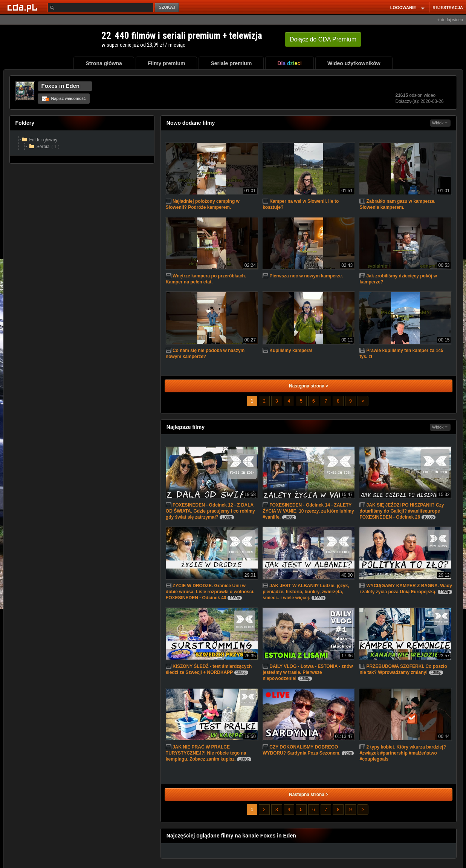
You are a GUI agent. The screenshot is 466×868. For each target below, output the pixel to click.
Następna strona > (309, 386)
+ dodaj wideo (450, 20)
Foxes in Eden (61, 86)
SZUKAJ (167, 7)
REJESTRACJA (448, 8)
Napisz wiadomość (64, 98)
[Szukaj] (101, 7)
